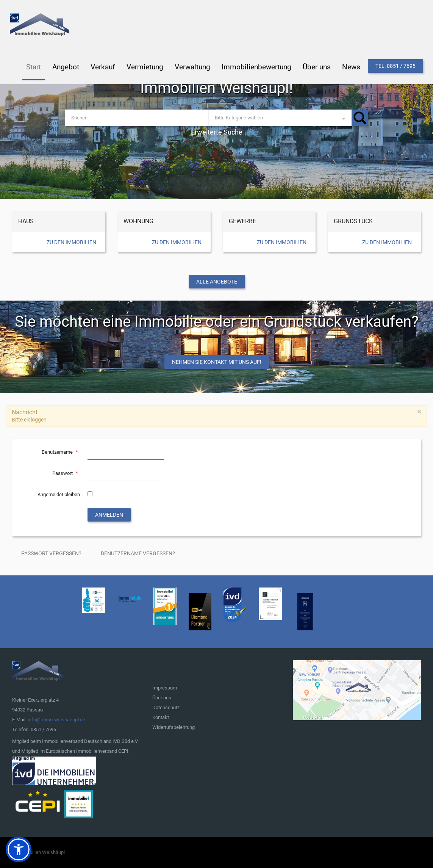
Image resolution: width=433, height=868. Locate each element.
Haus (26, 221)
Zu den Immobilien (71, 242)
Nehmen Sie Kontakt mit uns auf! (217, 362)
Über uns (162, 698)
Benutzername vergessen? (138, 553)
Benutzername (61, 452)
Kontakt (161, 717)
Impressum (165, 688)
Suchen (360, 118)
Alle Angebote (217, 282)
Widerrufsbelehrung (174, 727)
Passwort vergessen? (51, 553)
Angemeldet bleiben (59, 494)
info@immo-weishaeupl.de (56, 720)
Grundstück (353, 221)
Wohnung (138, 221)
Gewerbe (242, 221)
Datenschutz (166, 707)
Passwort (66, 473)
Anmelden (109, 515)
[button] (19, 849)
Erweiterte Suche (217, 132)
